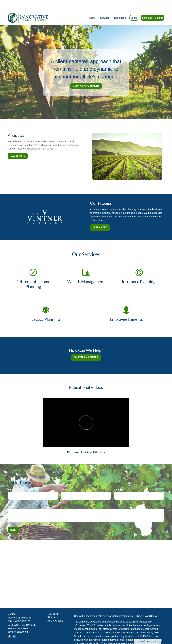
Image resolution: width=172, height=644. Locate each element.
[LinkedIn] (14, 629)
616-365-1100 (23, 614)
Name (11, 482)
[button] (92, 10)
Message (13, 499)
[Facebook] (10, 629)
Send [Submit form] (13, 522)
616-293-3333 (24, 610)
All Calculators (55, 613)
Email (64, 482)
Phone (117, 482)
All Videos (53, 610)
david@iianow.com (18, 624)
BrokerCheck (150, 608)
